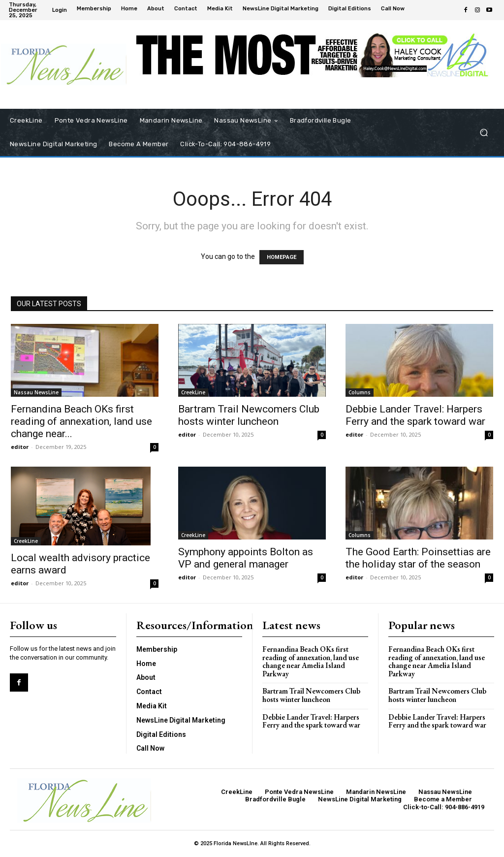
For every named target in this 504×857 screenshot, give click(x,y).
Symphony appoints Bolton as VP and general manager (246, 558)
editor (20, 447)
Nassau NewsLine (36, 392)
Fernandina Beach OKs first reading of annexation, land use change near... (81, 421)
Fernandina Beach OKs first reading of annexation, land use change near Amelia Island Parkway (310, 661)
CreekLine (193, 392)
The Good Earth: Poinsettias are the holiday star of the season (418, 558)
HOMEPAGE (282, 257)
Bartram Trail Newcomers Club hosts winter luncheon (249, 415)
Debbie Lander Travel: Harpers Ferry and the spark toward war (415, 415)
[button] (484, 133)
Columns (360, 392)
